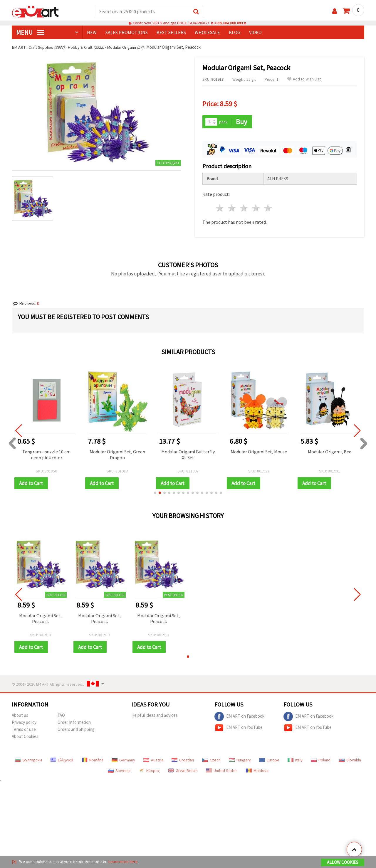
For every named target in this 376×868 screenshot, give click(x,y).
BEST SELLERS (171, 33)
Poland (321, 761)
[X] (14, 862)
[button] (155, 493)
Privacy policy (24, 723)
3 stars (244, 209)
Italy (295, 761)
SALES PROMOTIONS (127, 33)
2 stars (232, 209)
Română (93, 761)
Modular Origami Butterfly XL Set (188, 455)
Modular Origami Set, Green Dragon (117, 455)
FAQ (61, 716)
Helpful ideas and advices (155, 716)
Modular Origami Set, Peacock (40, 619)
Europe (269, 761)
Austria (153, 761)
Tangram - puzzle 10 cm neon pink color (46, 455)
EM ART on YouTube (239, 729)
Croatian (183, 761)
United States (222, 771)
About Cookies (25, 737)
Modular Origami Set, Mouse (259, 452)
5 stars (268, 209)
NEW (92, 33)
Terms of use (24, 730)
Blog (235, 33)
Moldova (257, 771)
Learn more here (124, 862)
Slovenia (119, 771)
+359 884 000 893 (229, 23)
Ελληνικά (62, 761)
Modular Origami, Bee (330, 452)
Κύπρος (149, 771)
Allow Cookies (343, 863)
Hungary (240, 761)
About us (20, 716)
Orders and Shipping (76, 730)
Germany (123, 761)
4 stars (256, 209)
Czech (211, 761)
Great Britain (183, 771)
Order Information (74, 723)
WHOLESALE (207, 33)
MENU (30, 33)
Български (28, 761)
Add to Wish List (304, 79)
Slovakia (350, 761)
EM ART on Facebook (239, 717)
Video (255, 33)
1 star (220, 209)
